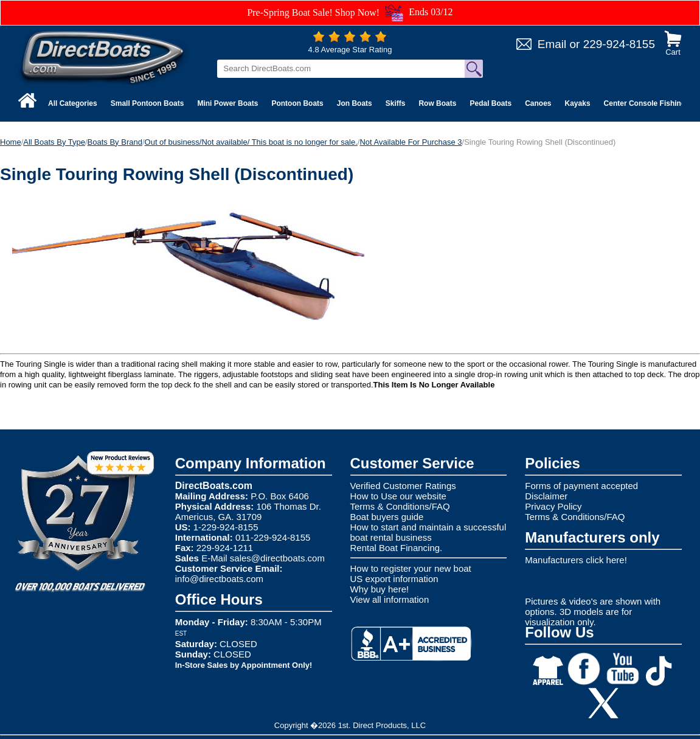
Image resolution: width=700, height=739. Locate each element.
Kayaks (578, 103)
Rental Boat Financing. (397, 548)
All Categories (73, 103)
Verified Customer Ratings (403, 486)
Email (552, 44)
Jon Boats (355, 103)
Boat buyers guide (387, 517)
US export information (394, 579)
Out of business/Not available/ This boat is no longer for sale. (251, 142)
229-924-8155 (619, 44)
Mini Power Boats (227, 103)
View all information (390, 599)
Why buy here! (380, 589)
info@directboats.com (219, 579)
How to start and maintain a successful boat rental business (428, 532)
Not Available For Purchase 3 (411, 142)
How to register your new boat (411, 568)
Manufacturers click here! (576, 560)
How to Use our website (398, 496)
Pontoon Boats (297, 103)
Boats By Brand (115, 142)
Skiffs (396, 103)
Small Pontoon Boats (147, 103)
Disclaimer (546, 496)
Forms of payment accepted (581, 486)
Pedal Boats (490, 103)
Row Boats (437, 103)
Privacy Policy (553, 506)
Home (11, 142)
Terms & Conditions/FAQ (400, 506)
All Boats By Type (54, 142)
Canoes (538, 103)
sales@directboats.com (277, 558)
